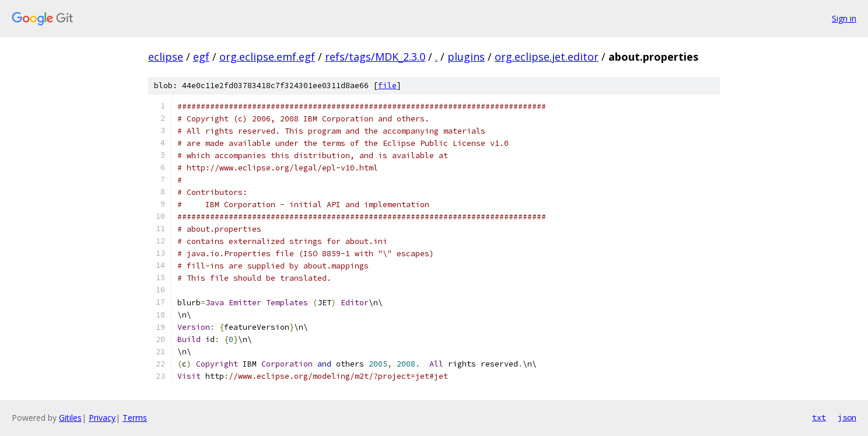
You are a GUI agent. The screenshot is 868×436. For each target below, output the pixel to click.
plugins (466, 57)
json (847, 417)
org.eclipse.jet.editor (547, 57)
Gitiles (70, 418)
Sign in (844, 18)
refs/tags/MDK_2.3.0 (375, 57)
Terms (135, 418)
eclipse (166, 57)
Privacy (102, 418)
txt (819, 417)
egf (201, 57)
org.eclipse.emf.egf (267, 57)
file (387, 86)
